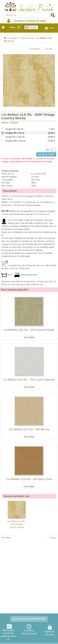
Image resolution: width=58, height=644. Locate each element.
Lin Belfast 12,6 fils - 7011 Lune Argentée (29, 380)
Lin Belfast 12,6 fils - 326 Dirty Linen (29, 479)
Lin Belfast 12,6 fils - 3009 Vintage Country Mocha (17, 514)
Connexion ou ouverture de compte (30, 21)
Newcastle (21, 284)
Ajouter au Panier (46, 154)
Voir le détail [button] (29, 337)
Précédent (35, 49)
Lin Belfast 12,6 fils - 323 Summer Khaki (29, 330)
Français (31, 27)
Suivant (49, 49)
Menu (16, 28)
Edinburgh (43, 281)
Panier (50, 28)
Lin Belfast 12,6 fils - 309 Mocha (29, 429)
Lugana (5, 244)
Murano (18, 244)
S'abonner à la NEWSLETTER (29, 619)
